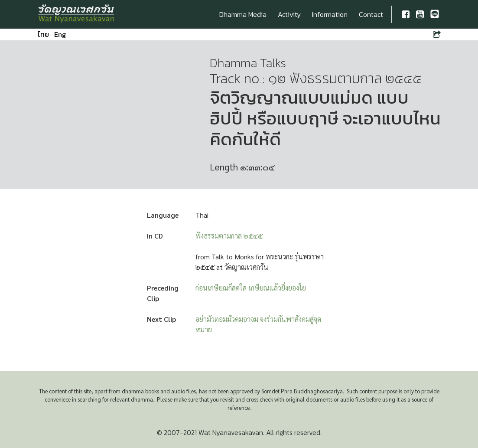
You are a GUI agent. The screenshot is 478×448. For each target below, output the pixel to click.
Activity (289, 14)
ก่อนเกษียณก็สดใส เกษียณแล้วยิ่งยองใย (251, 288)
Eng (60, 34)
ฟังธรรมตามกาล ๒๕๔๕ (229, 236)
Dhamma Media (243, 14)
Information (330, 14)
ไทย (43, 34)
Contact (371, 14)
